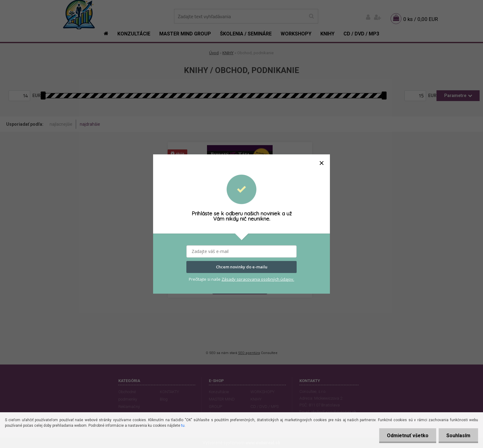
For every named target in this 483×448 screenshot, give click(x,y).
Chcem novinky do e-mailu (242, 267)
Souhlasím (458, 436)
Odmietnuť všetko (408, 436)
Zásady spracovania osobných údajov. (258, 279)
